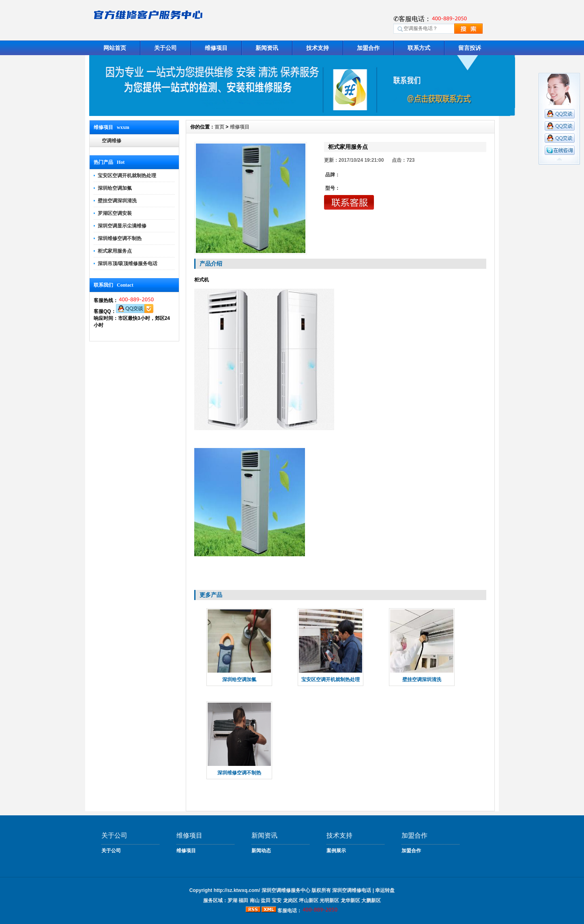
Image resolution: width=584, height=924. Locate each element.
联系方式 (419, 48)
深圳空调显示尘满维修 (122, 226)
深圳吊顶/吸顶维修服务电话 (128, 264)
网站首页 (115, 48)
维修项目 (216, 48)
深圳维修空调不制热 (120, 238)
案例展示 (336, 851)
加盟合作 (368, 48)
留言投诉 (470, 48)
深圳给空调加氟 (115, 188)
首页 (219, 127)
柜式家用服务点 (115, 251)
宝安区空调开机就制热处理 (127, 176)
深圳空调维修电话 (352, 890)
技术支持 (318, 48)
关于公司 (165, 48)
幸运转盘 (385, 890)
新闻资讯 (267, 48)
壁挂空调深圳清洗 (117, 201)
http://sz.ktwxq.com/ (237, 890)
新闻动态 (261, 851)
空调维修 (112, 141)
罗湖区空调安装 (115, 213)
